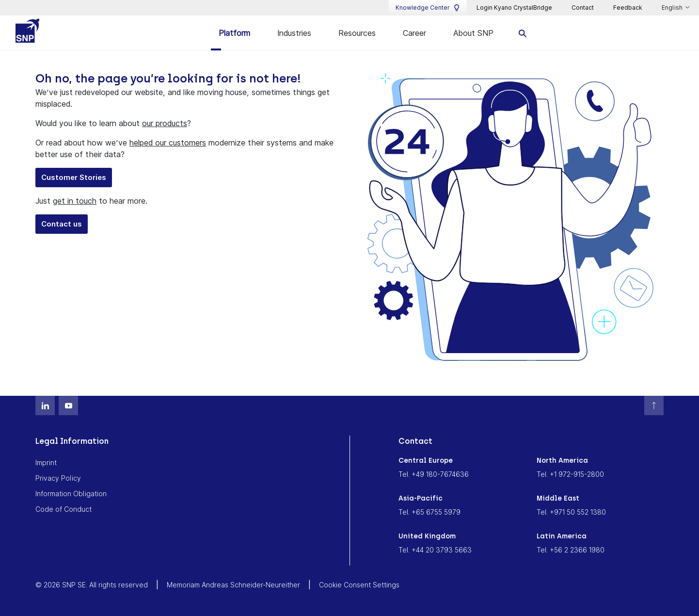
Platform (234, 33)
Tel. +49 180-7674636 (434, 474)
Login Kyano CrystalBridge (514, 8)
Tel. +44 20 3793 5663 (435, 550)
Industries (294, 33)
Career (414, 33)
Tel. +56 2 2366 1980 (571, 550)
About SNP (473, 33)
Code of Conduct (64, 509)
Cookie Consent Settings (359, 585)
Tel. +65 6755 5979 (429, 512)
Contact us (62, 224)
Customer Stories (74, 177)
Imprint (46, 462)
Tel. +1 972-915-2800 (570, 474)
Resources (357, 33)
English (673, 8)
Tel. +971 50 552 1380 (571, 512)
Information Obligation (71, 494)
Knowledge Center (428, 8)
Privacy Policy (58, 478)
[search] (523, 33)
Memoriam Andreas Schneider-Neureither (233, 585)
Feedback (628, 8)
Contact (583, 8)
